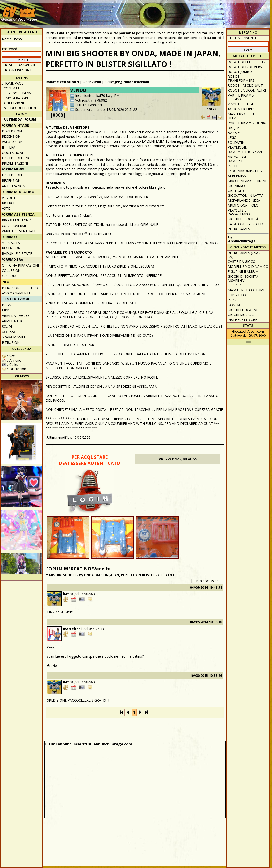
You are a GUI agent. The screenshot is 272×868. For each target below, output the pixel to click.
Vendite (9, 198)
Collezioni (12, 270)
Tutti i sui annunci (89, 105)
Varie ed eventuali (18, 231)
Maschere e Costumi (246, 290)
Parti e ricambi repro (247, 123)
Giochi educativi (242, 310)
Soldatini (237, 143)
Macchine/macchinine (247, 181)
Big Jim (234, 128)
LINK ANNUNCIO (60, 612)
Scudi (7, 326)
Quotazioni (12, 153)
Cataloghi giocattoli (248, 224)
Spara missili (13, 337)
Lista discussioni (207, 581)
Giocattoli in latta (246, 195)
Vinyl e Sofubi (240, 104)
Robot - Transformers (241, 78)
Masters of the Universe (242, 116)
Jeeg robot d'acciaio (132, 82)
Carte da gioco (242, 262)
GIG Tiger (236, 191)
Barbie (234, 133)
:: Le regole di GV (16, 93)
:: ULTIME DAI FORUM (19, 119)
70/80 (96, 82)
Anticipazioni (14, 186)
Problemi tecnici (17, 220)
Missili (8, 310)
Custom (9, 276)
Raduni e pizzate (17, 253)
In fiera (9, 147)
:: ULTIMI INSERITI (242, 38)
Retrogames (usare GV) (245, 255)
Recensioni (12, 136)
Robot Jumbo (240, 72)
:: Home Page (12, 83)
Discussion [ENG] (17, 158)
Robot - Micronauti (246, 85)
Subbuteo (237, 295)
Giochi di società (243, 219)
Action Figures (241, 109)
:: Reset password (19, 65)
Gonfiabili (237, 305)
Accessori (11, 332)
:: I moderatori (15, 98)
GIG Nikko (236, 186)
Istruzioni (11, 343)
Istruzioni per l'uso (20, 288)
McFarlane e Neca (244, 200)
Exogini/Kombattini (246, 171)
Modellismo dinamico (248, 266)
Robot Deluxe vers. (245, 67)
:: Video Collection (19, 108)
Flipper (234, 285)
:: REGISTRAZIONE (17, 70)
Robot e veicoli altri (62, 82)
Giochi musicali (242, 315)
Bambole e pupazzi (245, 152)
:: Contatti (11, 88)
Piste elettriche (242, 320)
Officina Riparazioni (20, 265)
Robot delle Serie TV (247, 62)
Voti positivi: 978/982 (91, 100)
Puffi (232, 166)
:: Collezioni (13, 103)
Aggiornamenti (16, 293)
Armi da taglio (15, 316)
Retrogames (239, 229)
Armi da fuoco (15, 321)
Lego (232, 138)
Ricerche (10, 203)
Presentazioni (15, 163)
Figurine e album (243, 271)
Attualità (11, 243)
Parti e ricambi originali (241, 97)
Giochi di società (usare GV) (243, 278)
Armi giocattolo (243, 205)
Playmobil (237, 147)
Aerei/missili (239, 176)
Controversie (14, 226)
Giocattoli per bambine (241, 159)
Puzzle (234, 300)
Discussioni (12, 131)
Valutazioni (13, 142)
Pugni (7, 305)
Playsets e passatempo (239, 212)
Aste (6, 208)
